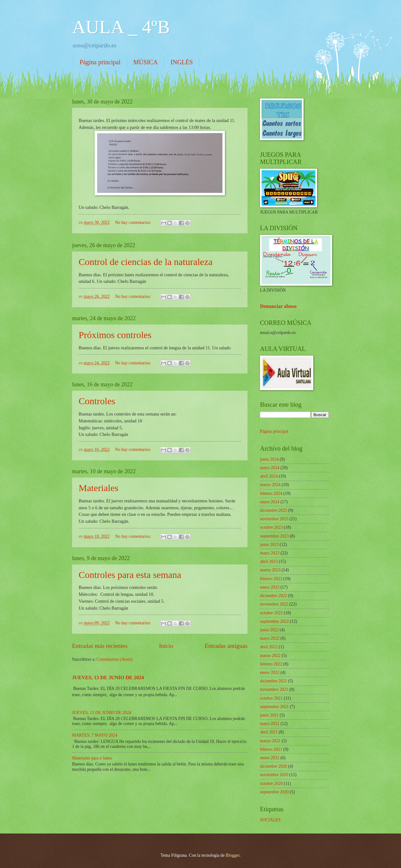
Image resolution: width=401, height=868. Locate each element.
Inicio (166, 646)
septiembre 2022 (274, 621)
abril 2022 (269, 647)
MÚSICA (146, 62)
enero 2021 (270, 758)
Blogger (232, 855)
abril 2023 (269, 561)
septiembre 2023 (274, 536)
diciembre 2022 (273, 596)
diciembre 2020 (273, 766)
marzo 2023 (270, 570)
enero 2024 (270, 502)
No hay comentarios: (133, 222)
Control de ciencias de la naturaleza (146, 262)
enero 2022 (270, 672)
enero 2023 (270, 587)
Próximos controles (115, 335)
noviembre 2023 (274, 519)
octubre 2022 (271, 613)
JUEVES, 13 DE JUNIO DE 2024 (108, 677)
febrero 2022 (271, 664)
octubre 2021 (271, 698)
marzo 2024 (270, 485)
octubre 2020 (271, 783)
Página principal (100, 62)
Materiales (99, 488)
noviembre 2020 (274, 775)
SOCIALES (270, 820)
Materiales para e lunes (92, 758)
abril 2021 (269, 732)
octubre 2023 (271, 527)
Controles (97, 401)
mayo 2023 (270, 553)
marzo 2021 (270, 741)
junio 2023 (269, 545)
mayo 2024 (270, 468)
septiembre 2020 (274, 792)
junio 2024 (269, 459)
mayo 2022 (270, 638)
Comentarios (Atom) (115, 659)
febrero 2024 (271, 493)
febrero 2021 (271, 749)
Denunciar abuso (278, 306)
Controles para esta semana (130, 575)
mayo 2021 (270, 724)
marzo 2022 (270, 656)
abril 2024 (269, 476)
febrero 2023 (271, 579)
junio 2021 (269, 715)
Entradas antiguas (226, 646)
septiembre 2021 (274, 707)
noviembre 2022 (274, 604)
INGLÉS (182, 62)
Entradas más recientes (100, 646)
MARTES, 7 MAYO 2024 (95, 735)
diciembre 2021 (273, 681)
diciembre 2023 (273, 510)
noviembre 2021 (274, 689)
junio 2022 (269, 630)
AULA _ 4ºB (121, 27)
